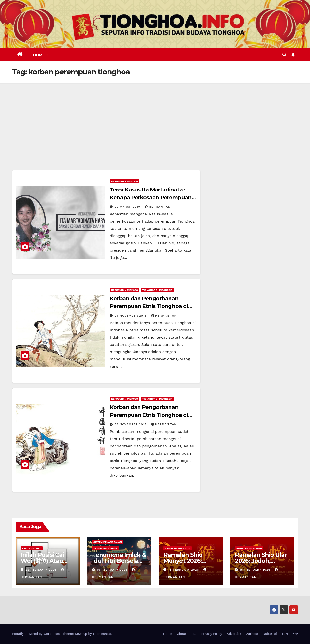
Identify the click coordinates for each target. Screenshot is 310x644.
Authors (252, 634)
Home (40, 55)
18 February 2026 (184, 570)
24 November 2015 (131, 316)
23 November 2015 (131, 424)
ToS (194, 634)
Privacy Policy (212, 634)
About (182, 634)
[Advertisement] (155, 119)
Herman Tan (158, 207)
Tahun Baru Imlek (105, 548)
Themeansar (102, 634)
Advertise (234, 634)
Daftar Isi (270, 634)
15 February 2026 (256, 570)
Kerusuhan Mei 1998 (124, 181)
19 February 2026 (113, 570)
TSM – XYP (290, 634)
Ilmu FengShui (32, 548)
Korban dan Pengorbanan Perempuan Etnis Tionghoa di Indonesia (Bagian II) (149, 306)
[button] (284, 55)
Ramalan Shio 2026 (178, 548)
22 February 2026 (42, 570)
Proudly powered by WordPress (36, 634)
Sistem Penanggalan (108, 542)
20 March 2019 (128, 207)
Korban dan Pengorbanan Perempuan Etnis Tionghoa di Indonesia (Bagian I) (149, 415)
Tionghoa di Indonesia (157, 290)
